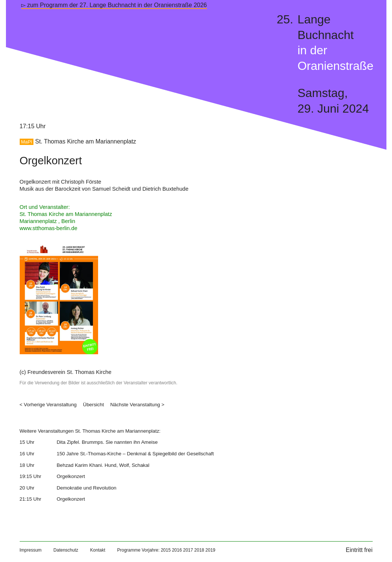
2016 (177, 550)
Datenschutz (66, 550)
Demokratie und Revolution (86, 488)
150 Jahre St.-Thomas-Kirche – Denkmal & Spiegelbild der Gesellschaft (135, 454)
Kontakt (98, 550)
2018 (199, 550)
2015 (166, 550)
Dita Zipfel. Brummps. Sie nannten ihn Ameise (107, 442)
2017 (188, 550)
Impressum (31, 550)
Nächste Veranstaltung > (137, 405)
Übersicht (93, 405)
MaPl (27, 142)
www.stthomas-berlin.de (49, 228)
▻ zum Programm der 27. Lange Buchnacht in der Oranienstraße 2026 (114, 5)
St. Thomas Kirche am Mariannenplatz (85, 141)
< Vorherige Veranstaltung (48, 405)
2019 (210, 550)
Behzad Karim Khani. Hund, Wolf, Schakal (103, 465)
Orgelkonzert (71, 476)
